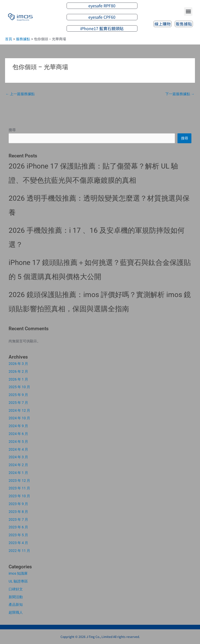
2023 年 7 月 (18, 520)
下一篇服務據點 (180, 94)
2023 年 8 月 (18, 512)
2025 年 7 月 (18, 403)
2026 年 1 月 (18, 379)
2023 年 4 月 (18, 543)
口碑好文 (16, 589)
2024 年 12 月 (19, 410)
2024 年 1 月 (18, 473)
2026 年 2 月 (18, 371)
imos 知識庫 (18, 573)
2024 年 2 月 (18, 465)
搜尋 (12, 130)
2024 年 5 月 (18, 442)
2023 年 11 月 (19, 488)
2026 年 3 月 (18, 364)
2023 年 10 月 (19, 496)
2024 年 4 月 (18, 449)
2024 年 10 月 (19, 418)
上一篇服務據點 (20, 94)
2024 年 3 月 (18, 457)
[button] (188, 12)
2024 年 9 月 (18, 426)
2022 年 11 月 (19, 551)
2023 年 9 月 (18, 504)
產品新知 (16, 605)
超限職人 (16, 612)
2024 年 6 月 (18, 434)
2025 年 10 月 (19, 387)
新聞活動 (16, 597)
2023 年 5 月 (18, 535)
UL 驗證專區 (18, 581)
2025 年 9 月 (18, 395)
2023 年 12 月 (19, 481)
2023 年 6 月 (18, 527)
